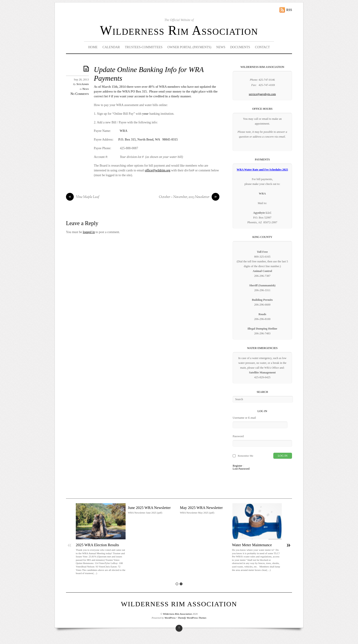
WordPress (170, 618)
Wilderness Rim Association (179, 30)
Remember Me (245, 456)
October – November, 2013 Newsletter (189, 197)
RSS (289, 10)
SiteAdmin (83, 84)
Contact (262, 47)
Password (238, 436)
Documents (240, 47)
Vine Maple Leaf (83, 197)
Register (237, 466)
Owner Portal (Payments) (189, 47)
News (221, 47)
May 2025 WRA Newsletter (201, 508)
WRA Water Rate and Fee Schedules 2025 (262, 170)
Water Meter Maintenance (252, 545)
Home (93, 47)
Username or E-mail (244, 418)
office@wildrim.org (158, 170)
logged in (89, 232)
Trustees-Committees (144, 47)
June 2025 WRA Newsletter (149, 508)
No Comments (80, 94)
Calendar (111, 47)
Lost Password (241, 469)
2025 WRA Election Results (97, 545)
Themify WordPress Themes (192, 618)
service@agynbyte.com (262, 94)
